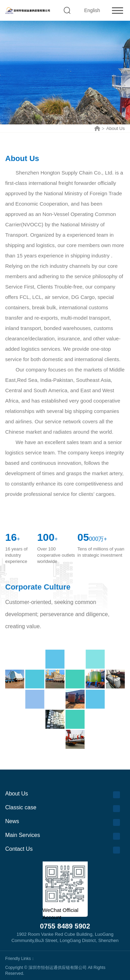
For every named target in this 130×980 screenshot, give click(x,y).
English (92, 10)
